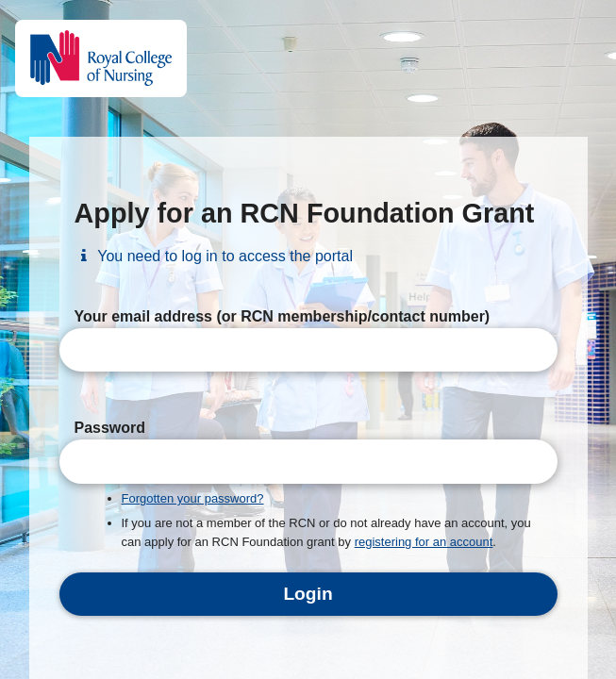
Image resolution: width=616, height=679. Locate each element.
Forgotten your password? (193, 498)
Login (308, 594)
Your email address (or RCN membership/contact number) (283, 316)
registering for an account (424, 542)
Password (110, 428)
